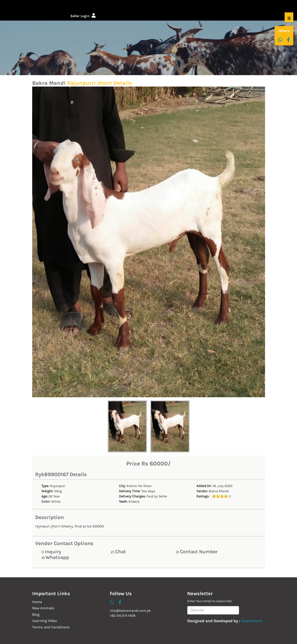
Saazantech (252, 621)
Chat (121, 552)
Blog (36, 614)
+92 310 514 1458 (123, 616)
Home (37, 602)
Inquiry (53, 552)
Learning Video (45, 621)
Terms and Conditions (51, 627)
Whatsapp (57, 557)
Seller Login (83, 16)
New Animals (43, 608)
